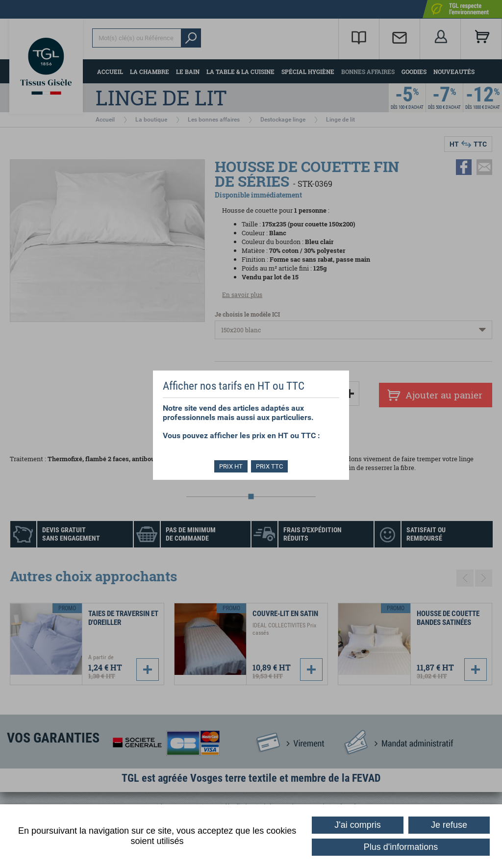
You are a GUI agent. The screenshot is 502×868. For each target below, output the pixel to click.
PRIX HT (230, 466)
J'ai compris (357, 825)
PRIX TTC (270, 466)
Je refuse (449, 825)
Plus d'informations (401, 847)
